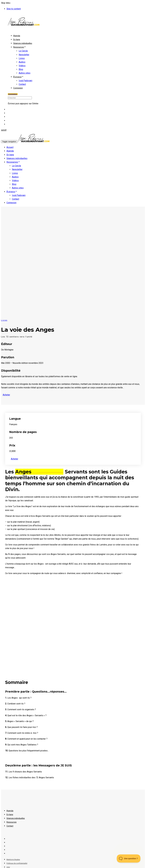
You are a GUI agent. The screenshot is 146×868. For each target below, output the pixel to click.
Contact (22, 84)
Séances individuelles (23, 43)
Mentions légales (13, 860)
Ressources (20, 47)
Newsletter (24, 55)
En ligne (17, 40)
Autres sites (25, 73)
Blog (21, 69)
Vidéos (22, 66)
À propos (18, 77)
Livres (22, 58)
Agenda (17, 36)
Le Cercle (23, 51)
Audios (22, 62)
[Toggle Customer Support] (129, 858)
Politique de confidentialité (17, 863)
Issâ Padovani (25, 81)
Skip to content (14, 9)
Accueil (10, 147)
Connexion (18, 88)
